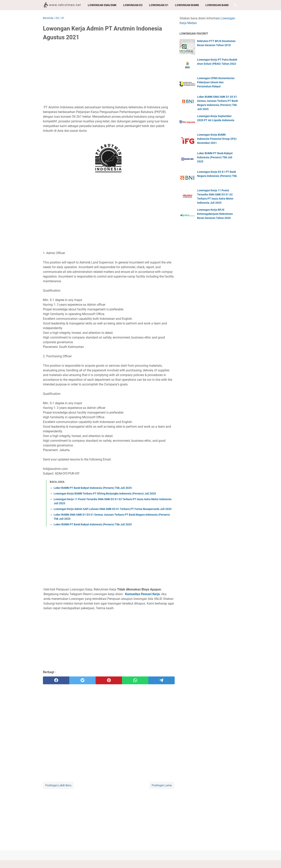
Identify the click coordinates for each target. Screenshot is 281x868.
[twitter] (82, 680)
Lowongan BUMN (187, 5)
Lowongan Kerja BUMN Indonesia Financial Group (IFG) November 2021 (217, 139)
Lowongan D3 (133, 5)
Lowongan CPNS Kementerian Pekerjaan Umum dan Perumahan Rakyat (216, 82)
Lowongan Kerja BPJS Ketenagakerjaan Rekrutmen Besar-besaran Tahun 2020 (215, 214)
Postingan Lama (162, 785)
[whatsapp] (135, 680)
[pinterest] (109, 680)
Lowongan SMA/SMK (102, 5)
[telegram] (161, 680)
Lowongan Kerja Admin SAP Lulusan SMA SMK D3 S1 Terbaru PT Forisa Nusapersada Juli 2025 (113, 509)
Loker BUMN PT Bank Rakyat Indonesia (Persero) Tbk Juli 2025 (93, 488)
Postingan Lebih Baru (58, 785)
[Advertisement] (109, 74)
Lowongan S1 (159, 5)
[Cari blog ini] (236, 5)
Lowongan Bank (217, 5)
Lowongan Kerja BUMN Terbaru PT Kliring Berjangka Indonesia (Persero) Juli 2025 (105, 494)
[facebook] (56, 680)
